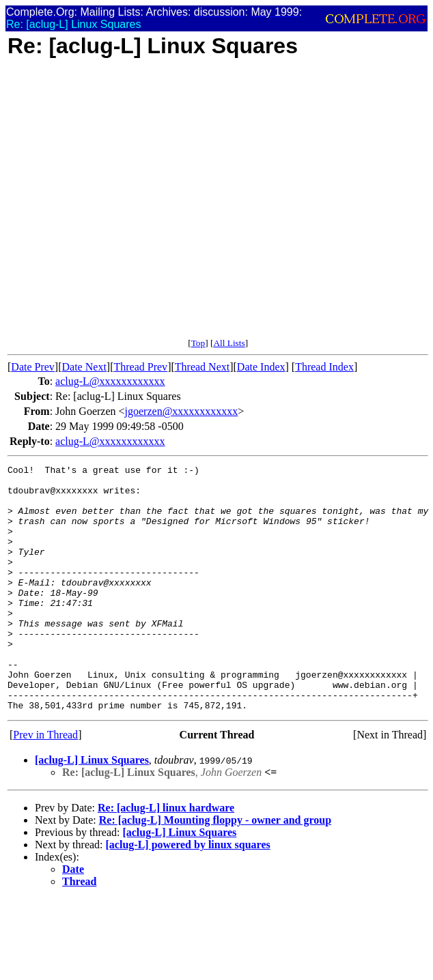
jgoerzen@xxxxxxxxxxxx (182, 411)
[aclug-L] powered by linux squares (188, 894)
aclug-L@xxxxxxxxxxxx (110, 381)
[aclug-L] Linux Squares (92, 809)
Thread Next (202, 367)
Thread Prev (140, 367)
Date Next (84, 367)
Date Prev (33, 367)
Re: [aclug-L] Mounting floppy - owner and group (215, 869)
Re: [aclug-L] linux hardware (166, 857)
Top (198, 343)
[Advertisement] (132, 205)
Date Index (261, 367)
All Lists (229, 343)
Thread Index (324, 367)
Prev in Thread (45, 784)
